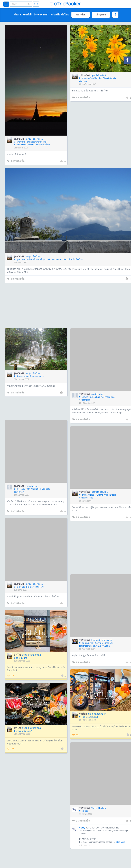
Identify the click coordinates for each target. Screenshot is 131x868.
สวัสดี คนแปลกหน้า (31, 655)
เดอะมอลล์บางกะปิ (23, 731)
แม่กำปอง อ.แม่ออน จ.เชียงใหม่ (29, 587)
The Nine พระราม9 (89, 717)
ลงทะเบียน (81, 15)
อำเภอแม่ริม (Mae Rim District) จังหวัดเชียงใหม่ (98, 80)
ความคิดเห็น (16, 161)
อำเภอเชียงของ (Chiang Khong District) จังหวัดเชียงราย (98, 496)
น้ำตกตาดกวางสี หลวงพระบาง (29, 376)
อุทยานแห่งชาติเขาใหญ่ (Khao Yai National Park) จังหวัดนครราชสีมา (96, 644)
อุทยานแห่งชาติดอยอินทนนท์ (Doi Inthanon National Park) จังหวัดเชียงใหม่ (32, 143)
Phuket (84, 811)
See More (121, 842)
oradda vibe (97, 394)
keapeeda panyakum (102, 640)
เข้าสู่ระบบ (101, 15)
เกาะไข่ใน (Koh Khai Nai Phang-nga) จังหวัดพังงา (97, 398)
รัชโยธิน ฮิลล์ (20, 658)
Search (29, 4)
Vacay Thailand (99, 808)
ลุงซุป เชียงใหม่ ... (34, 139)
